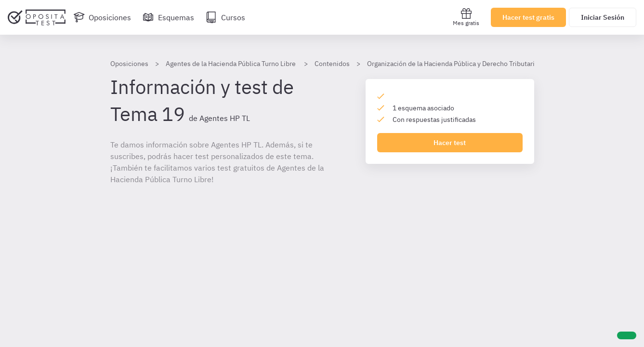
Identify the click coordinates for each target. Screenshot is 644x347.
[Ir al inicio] (37, 17)
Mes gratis (466, 17)
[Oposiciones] (102, 17)
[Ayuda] (627, 335)
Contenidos (332, 64)
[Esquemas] (168, 17)
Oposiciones (129, 64)
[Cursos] (225, 17)
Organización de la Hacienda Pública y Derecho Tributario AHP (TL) (467, 64)
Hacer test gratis (528, 17)
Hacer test (450, 143)
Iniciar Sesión (603, 17)
